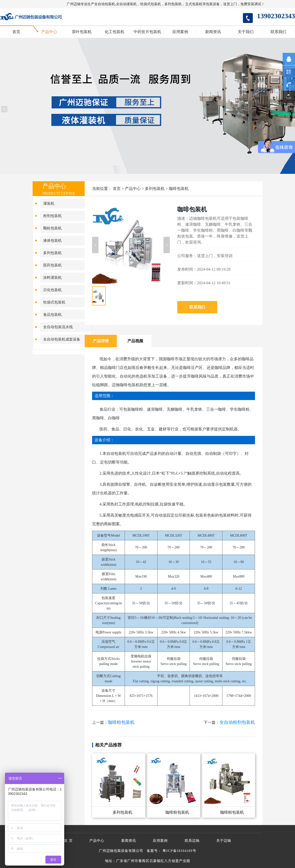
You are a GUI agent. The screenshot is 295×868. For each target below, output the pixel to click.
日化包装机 (52, 290)
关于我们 (246, 32)
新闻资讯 (213, 32)
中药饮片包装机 (147, 32)
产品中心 (49, 32)
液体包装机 (52, 241)
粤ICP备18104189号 (179, 851)
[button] (95, 245)
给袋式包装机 (54, 302)
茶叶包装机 (82, 32)
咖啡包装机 (179, 189)
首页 (16, 32)
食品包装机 (52, 315)
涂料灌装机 (52, 278)
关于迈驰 (224, 841)
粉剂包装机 (52, 216)
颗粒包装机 (52, 228)
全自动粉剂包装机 (237, 722)
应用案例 (180, 32)
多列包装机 (52, 253)
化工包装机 (115, 32)
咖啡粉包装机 (121, 722)
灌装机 (49, 203)
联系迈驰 (192, 841)
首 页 (68, 841)
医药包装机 (52, 265)
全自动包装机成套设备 (62, 339)
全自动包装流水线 (58, 327)
